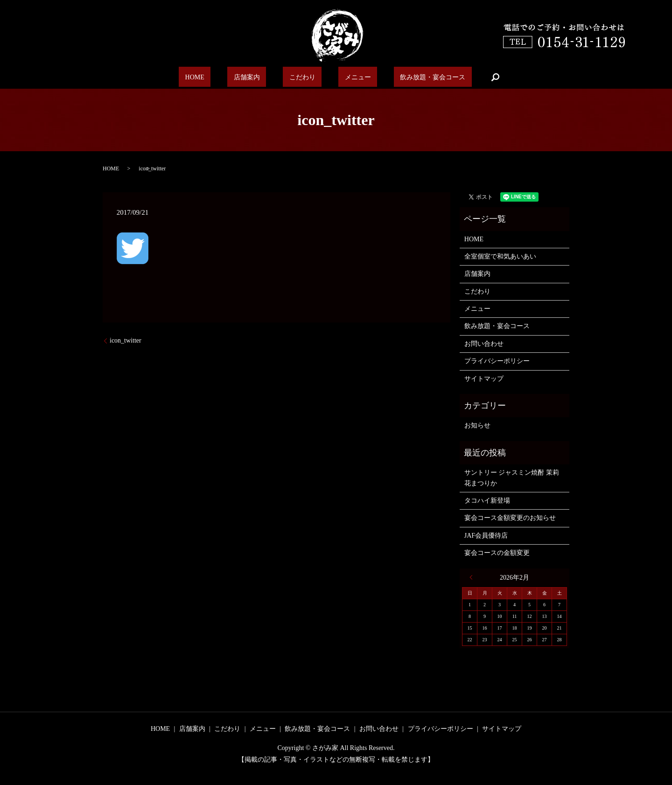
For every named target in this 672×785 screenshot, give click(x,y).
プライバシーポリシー (497, 361)
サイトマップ (484, 379)
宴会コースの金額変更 (497, 553)
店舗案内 (256, 77)
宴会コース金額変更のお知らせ (510, 518)
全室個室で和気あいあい (500, 256)
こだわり (301, 77)
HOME (215, 77)
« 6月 (473, 577)
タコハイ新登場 (487, 501)
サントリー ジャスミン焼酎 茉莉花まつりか (512, 478)
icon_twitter (126, 340)
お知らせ (477, 425)
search (470, 77)
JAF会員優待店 (486, 536)
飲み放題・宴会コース (411, 77)
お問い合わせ (484, 344)
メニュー (345, 77)
